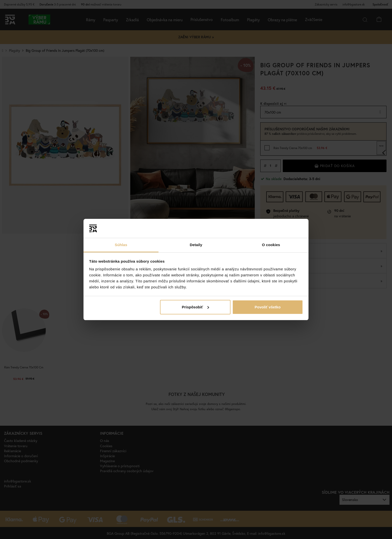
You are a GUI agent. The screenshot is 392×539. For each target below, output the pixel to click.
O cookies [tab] (271, 245)
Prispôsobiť (195, 307)
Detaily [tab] (196, 245)
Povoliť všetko (267, 307)
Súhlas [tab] (121, 245)
